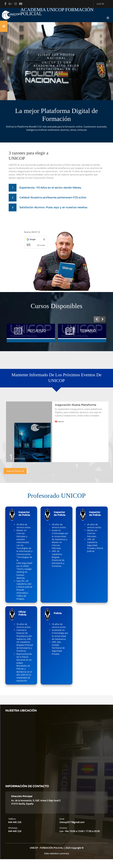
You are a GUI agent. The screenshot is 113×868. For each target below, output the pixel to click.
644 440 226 (15, 822)
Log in (100, 4)
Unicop (59, 422)
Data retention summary (57, 853)
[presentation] (97, 319)
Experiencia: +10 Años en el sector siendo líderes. (51, 188)
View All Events (15, 471)
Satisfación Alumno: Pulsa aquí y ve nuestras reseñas (53, 207)
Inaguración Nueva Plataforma (76, 405)
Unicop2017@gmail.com (72, 822)
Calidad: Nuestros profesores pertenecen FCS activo (53, 197)
